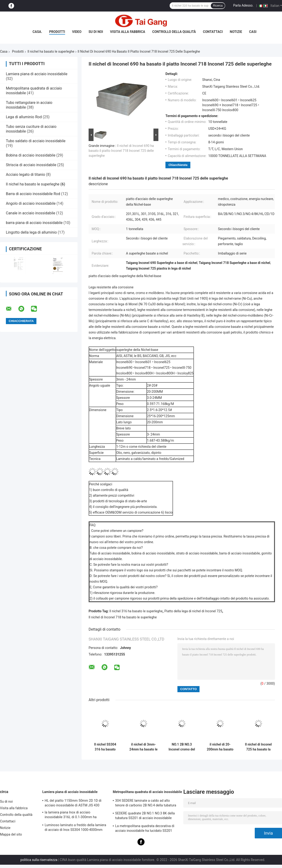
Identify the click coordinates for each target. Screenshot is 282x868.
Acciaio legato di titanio (25, 175)
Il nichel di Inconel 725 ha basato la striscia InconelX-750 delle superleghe (258, 747)
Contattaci (213, 32)
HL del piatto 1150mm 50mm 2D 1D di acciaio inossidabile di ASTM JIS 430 (73, 803)
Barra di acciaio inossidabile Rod (33, 194)
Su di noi (96, 32)
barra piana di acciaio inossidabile (34, 223)
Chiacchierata (178, 165)
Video (77, 32)
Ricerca (218, 6)
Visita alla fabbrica (127, 32)
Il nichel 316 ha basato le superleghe (136, 611)
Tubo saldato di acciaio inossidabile (36, 141)
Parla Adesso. (243, 5)
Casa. (37, 32)
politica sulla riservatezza (39, 860)
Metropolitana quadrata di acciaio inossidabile (147, 792)
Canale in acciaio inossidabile (31, 213)
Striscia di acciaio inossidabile (31, 165)
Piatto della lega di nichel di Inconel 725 (193, 611)
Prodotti (57, 32)
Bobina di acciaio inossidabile (31, 155)
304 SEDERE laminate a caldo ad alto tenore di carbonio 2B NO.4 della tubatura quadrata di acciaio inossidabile (146, 804)
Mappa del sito (11, 834)
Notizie (236, 32)
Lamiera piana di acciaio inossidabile (37, 74)
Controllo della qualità (174, 32)
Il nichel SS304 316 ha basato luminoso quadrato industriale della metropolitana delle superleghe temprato (105, 747)
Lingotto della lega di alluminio (31, 232)
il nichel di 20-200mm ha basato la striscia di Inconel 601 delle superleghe (220, 747)
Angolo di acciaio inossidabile (31, 203)
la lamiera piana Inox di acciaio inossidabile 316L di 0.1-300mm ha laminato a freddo (71, 815)
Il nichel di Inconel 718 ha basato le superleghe (123, 617)
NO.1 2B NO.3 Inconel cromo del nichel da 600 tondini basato (182, 747)
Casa (4, 51)
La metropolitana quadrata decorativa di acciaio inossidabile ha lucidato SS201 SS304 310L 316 (145, 829)
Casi (253, 32)
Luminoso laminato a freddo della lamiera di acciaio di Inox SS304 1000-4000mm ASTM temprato (75, 828)
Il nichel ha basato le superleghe (51, 51)
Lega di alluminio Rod (24, 117)
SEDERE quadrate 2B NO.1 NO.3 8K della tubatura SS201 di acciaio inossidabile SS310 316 (145, 816)
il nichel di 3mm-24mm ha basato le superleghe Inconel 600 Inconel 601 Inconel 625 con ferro (144, 747)
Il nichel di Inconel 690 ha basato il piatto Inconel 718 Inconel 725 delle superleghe (121, 151)
